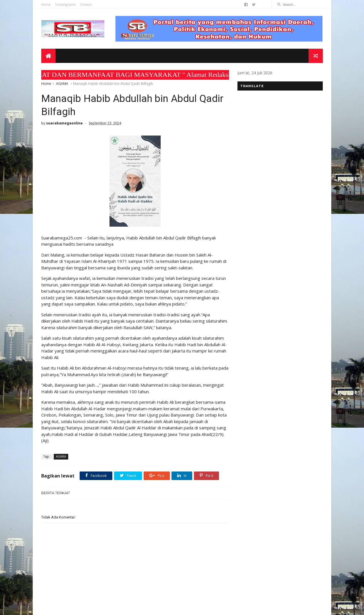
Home (46, 4)
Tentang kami (65, 4)
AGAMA (62, 84)
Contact (86, 4)
